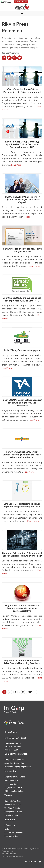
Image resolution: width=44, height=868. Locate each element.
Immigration (11, 771)
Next (30, 692)
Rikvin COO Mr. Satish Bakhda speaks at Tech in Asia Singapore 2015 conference (22, 403)
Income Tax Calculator (14, 833)
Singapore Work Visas (14, 787)
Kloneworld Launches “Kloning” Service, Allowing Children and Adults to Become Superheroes (22, 455)
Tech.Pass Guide (11, 784)
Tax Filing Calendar (12, 808)
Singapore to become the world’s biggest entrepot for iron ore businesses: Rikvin (22, 608)
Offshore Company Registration (18, 767)
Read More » (17, 165)
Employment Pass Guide (15, 777)
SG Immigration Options (14, 791)
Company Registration (16, 754)
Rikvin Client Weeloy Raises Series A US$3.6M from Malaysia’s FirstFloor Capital (22, 200)
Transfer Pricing (11, 815)
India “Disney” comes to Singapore (22, 351)
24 (23, 692)
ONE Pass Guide (11, 780)
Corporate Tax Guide (13, 801)
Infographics (10, 825)
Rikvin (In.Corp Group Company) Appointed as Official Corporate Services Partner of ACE (22, 145)
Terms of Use (7, 857)
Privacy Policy (18, 857)
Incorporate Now (11, 836)
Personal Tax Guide (12, 805)
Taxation (9, 796)
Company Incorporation (14, 760)
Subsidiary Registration (14, 763)
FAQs (7, 829)
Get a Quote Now (21, 2)
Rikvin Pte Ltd (22, 7)
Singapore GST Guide (13, 812)
